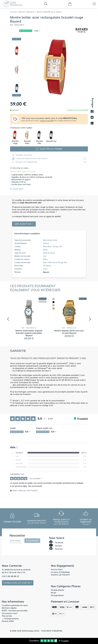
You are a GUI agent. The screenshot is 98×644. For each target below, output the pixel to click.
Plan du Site (7, 616)
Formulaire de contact (18, 583)
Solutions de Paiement (60, 575)
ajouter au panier (49, 149)
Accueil (14, 12)
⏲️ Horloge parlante (10, 619)
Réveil (53, 593)
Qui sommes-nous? (10, 613)
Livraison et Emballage (60, 572)
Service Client (57, 569)
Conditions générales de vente (15, 605)
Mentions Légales (9, 608)
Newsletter (17, 535)
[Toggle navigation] (94, 4)
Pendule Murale (57, 590)
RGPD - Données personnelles (15, 611)
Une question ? (24, 224)
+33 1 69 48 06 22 (11, 576)
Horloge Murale (57, 595)
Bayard (46, 272)
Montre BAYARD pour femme (49, 12)
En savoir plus (17, 189)
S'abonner (32, 541)
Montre (23, 12)
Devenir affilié (8, 621)
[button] (17, 95)
